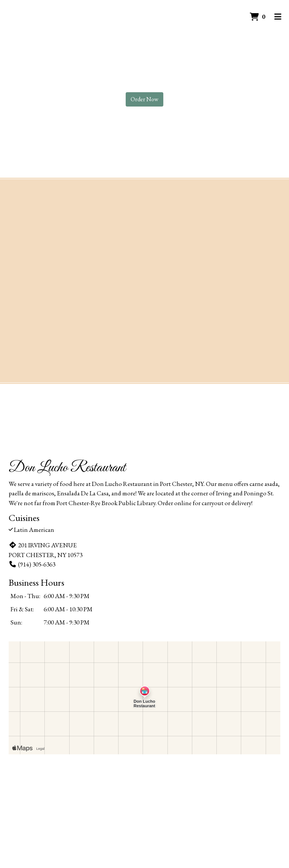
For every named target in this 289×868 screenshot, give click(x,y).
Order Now (144, 99)
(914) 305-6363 (32, 564)
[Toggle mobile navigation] (278, 17)
